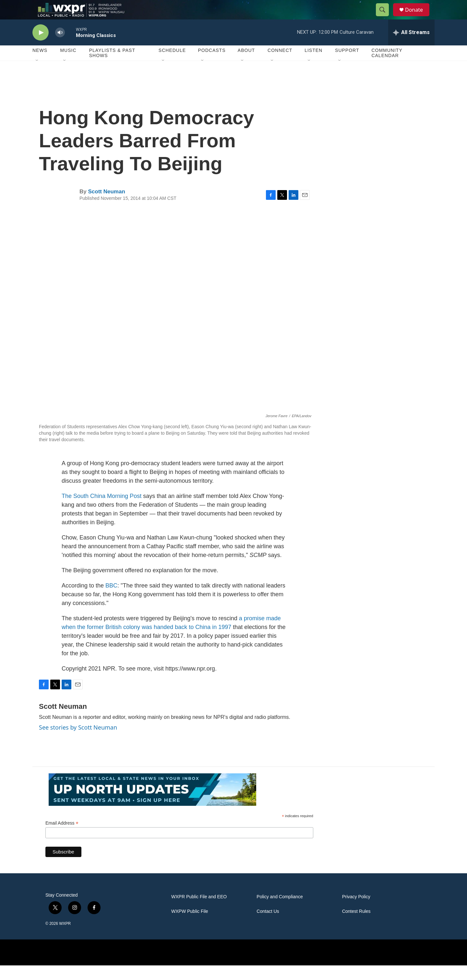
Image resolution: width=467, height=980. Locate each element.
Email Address (62, 838)
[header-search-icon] (385, 17)
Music (68, 65)
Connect (280, 65)
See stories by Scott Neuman (78, 742)
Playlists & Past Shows (112, 67)
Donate (418, 17)
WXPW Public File (190, 926)
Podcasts (212, 65)
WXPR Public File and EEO (199, 911)
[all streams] (411, 47)
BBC (111, 600)
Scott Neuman (106, 206)
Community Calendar (387, 67)
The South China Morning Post (102, 511)
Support (347, 65)
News (40, 65)
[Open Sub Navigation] (37, 75)
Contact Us (268, 926)
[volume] (60, 47)
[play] (41, 47)
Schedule (172, 65)
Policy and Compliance (280, 911)
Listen (313, 65)
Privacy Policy (356, 911)
